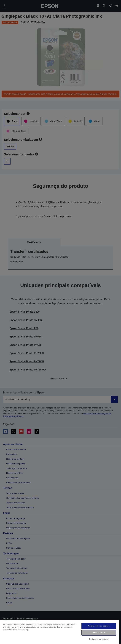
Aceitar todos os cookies (99, 626)
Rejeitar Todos (99, 632)
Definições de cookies (99, 639)
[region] (60, 632)
